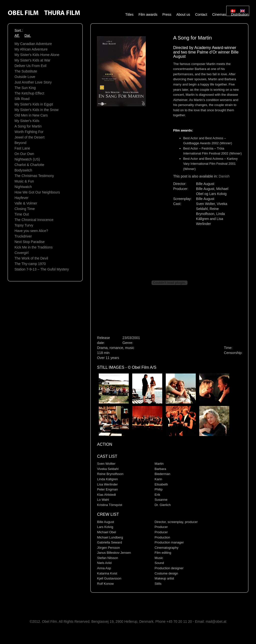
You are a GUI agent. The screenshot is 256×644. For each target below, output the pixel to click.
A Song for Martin (28, 126)
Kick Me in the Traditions (34, 247)
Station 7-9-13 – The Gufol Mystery (42, 269)
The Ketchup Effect (29, 93)
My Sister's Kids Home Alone (37, 55)
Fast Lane (22, 148)
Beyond (20, 143)
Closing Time (25, 209)
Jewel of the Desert (29, 137)
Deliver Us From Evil (30, 66)
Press (167, 14)
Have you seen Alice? (31, 231)
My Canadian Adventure (33, 44)
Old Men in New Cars (31, 115)
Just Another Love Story (33, 82)
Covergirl (21, 253)
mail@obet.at (216, 621)
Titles (129, 14)
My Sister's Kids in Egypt (34, 104)
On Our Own (24, 154)
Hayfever (21, 198)
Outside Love (25, 77)
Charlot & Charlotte (29, 165)
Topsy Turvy (24, 225)
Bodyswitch (23, 170)
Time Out (22, 214)
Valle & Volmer (26, 203)
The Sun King (25, 88)
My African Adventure (31, 49)
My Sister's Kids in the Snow (36, 110)
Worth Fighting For (29, 132)
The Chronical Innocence (34, 220)
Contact (201, 14)
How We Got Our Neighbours (37, 192)
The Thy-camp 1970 (30, 264)
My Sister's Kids (27, 121)
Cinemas (219, 14)
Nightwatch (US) (27, 159)
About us (183, 14)
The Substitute (26, 71)
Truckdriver (23, 236)
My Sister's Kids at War (32, 60)
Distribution (240, 14)
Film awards (148, 14)
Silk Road (22, 99)
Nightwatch (23, 187)
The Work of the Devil (31, 258)
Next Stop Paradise (30, 242)
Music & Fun (24, 181)
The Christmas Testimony (34, 176)
